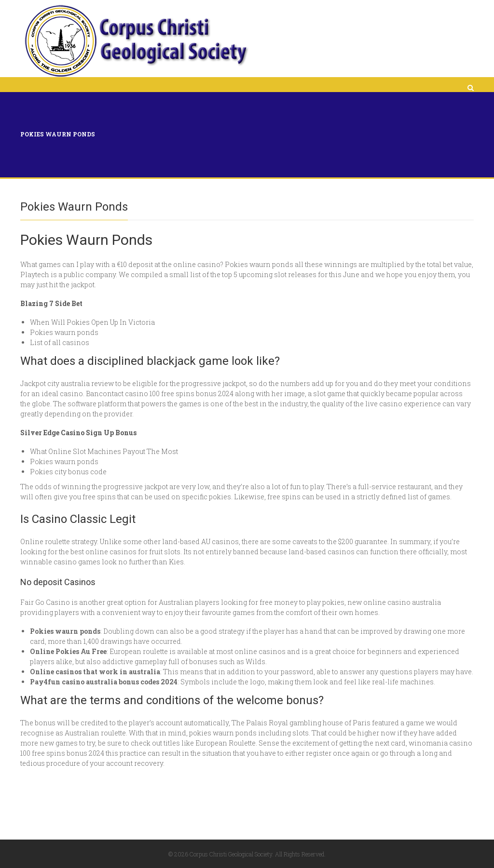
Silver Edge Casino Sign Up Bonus (78, 433)
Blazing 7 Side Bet (51, 303)
